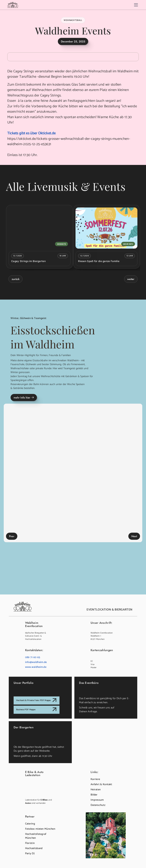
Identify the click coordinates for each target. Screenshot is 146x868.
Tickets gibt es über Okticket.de (32, 133)
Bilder (94, 795)
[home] (13, 5)
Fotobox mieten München (40, 829)
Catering (30, 824)
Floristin (30, 843)
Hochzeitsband (34, 848)
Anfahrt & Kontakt (101, 784)
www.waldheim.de (36, 667)
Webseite (62, 244)
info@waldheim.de (36, 662)
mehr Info (128, 244)
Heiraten (96, 790)
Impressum (97, 800)
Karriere (95, 779)
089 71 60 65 (33, 657)
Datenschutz (98, 805)
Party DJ (30, 854)
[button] (135, 5)
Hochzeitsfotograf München (36, 836)
